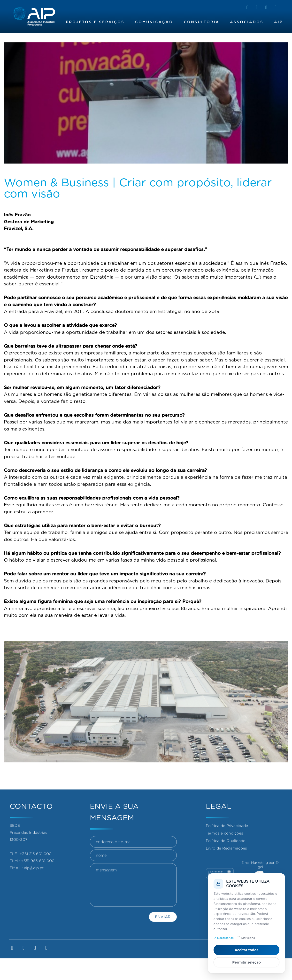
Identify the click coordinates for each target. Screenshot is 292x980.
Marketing (246, 938)
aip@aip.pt (34, 884)
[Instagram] (266, 7)
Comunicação (154, 22)
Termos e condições (224, 850)
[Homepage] (34, 16)
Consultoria (202, 22)
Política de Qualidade (226, 857)
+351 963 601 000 (38, 877)
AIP (278, 22)
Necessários (223, 938)
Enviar (163, 939)
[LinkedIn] (247, 7)
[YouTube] (276, 7)
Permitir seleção (246, 962)
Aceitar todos (246, 950)
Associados (247, 22)
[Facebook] (257, 7)
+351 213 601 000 (36, 870)
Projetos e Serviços (95, 22)
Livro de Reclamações (226, 865)
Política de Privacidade (227, 842)
